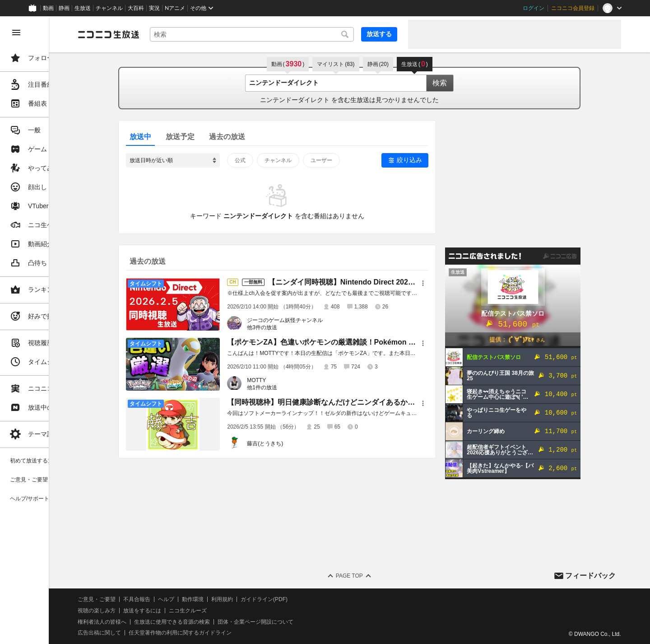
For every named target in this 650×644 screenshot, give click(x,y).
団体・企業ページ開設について (308, 622)
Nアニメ (175, 8)
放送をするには (195, 611)
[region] (51, 330)
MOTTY (283, 380)
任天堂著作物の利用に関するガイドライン (232, 633)
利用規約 (274, 599)
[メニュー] (449, 283)
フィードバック (590, 576)
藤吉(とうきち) (291, 443)
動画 (48, 8)
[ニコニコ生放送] (161, 34)
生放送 (83, 8)
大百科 (136, 8)
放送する (379, 34)
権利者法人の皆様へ (154, 622)
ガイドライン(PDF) (316, 599)
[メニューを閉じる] (16, 33)
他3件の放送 (288, 327)
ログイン (534, 8)
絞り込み (436, 160)
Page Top (376, 576)
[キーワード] (278, 34)
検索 (466, 83)
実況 (154, 8)
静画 (64, 8)
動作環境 (245, 599)
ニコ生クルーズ (240, 611)
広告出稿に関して (152, 633)
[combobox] (278, 34)
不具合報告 (189, 599)
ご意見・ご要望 (149, 599)
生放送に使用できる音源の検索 (224, 622)
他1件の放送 (288, 387)
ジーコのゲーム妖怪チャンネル (311, 320)
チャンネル (109, 8)
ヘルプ (218, 599)
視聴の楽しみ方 (149, 611)
